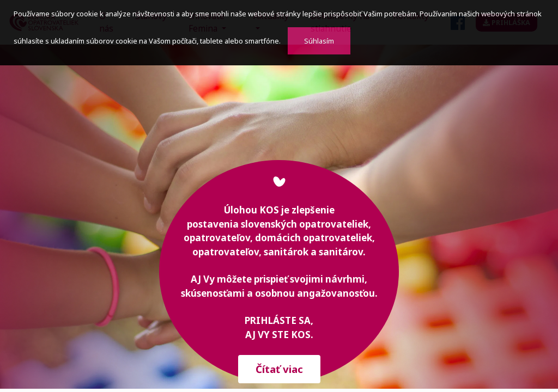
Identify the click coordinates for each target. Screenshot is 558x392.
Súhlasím (319, 41)
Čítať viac (279, 369)
